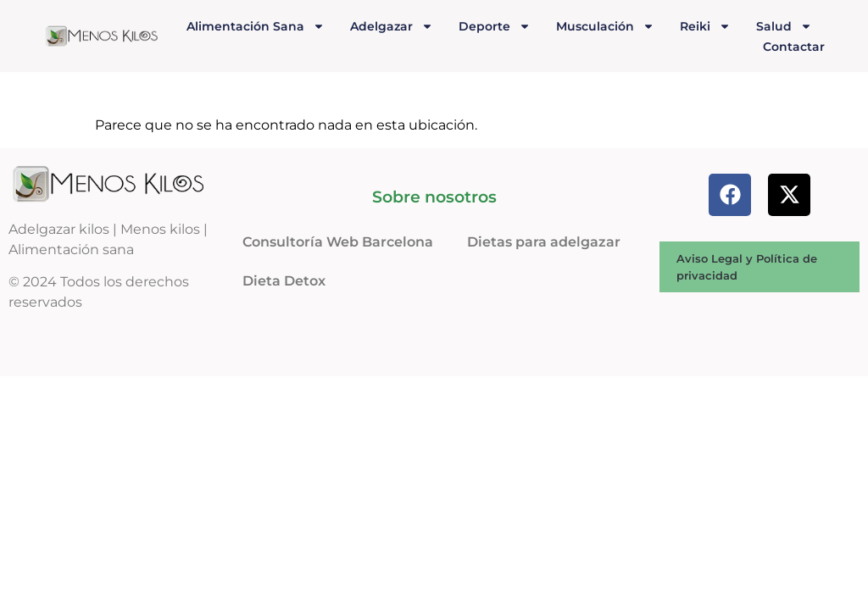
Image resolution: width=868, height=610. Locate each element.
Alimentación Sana (256, 26)
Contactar (794, 47)
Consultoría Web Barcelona (338, 242)
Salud (784, 26)
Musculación (605, 26)
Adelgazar (392, 26)
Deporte (495, 26)
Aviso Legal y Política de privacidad (747, 267)
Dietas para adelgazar (544, 242)
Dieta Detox (284, 281)
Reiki (705, 26)
